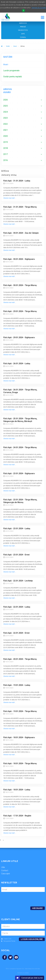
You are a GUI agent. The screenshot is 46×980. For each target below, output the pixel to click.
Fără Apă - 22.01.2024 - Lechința (18, 581)
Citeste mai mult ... (10, 198)
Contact (5, 870)
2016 (6, 160)
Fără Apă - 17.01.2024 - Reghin (17, 816)
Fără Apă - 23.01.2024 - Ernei (16, 555)
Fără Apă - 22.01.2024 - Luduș (17, 607)
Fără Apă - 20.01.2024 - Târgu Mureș (20, 659)
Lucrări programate (11, 71)
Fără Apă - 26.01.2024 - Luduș (17, 364)
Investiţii (23, 30)
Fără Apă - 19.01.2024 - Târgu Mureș (20, 711)
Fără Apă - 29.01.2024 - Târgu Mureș (20, 311)
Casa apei (6, 874)
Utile (3, 867)
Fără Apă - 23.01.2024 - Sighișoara (19, 473)
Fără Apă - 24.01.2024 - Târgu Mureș (20, 447)
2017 (6, 154)
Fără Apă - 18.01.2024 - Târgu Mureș (20, 763)
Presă (23, 27)
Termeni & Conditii (39, 8)
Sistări (8, 46)
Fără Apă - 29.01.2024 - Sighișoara (19, 337)
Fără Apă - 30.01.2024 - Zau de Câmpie (21, 233)
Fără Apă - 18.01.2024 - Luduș (17, 790)
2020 (6, 136)
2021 (6, 130)
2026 (6, 100)
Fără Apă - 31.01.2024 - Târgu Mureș (20, 207)
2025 (6, 106)
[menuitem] (23, 64)
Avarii (15, 46)
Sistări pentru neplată (13, 77)
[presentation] (18, 898)
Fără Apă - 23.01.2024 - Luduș (17, 529)
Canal (23, 37)
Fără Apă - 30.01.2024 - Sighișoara (19, 259)
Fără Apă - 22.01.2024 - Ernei (16, 633)
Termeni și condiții (23, 973)
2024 (6, 112)
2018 (6, 148)
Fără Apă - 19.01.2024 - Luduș (17, 685)
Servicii (23, 23)
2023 (6, 118)
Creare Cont (6, 939)
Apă (23, 34)
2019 (6, 142)
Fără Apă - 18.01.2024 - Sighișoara (19, 737)
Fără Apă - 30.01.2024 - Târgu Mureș (20, 285)
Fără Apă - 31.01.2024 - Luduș (17, 181)
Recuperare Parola (8, 941)
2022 (6, 124)
